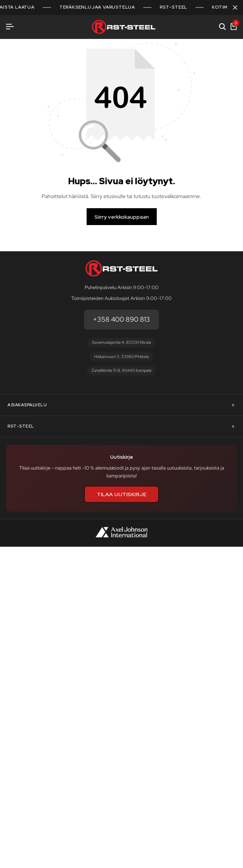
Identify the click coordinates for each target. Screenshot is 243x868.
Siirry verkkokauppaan (122, 217)
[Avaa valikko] (10, 27)
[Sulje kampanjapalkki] (235, 7)
